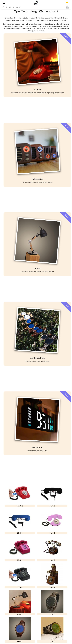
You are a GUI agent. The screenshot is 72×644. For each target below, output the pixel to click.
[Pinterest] (10, 7)
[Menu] (13, 3)
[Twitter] (7, 7)
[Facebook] (4, 7)
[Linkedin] (17, 7)
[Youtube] (14, 7)
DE (67, 2)
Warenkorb (67, 8)
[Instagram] (20, 7)
